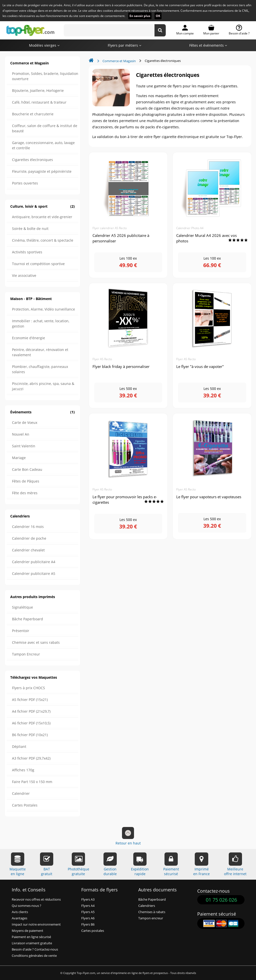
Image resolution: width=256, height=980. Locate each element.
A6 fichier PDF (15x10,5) (31, 723)
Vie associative (24, 275)
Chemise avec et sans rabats (36, 642)
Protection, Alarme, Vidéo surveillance (43, 309)
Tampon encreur (151, 918)
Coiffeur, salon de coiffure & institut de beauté (45, 128)
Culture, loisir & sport (42, 206)
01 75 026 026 (221, 900)
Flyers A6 (88, 918)
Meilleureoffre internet (235, 864)
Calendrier (21, 793)
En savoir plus (140, 16)
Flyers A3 (88, 899)
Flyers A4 (88, 906)
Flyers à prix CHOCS (28, 688)
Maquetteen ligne (18, 864)
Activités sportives (27, 252)
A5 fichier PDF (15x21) (30, 700)
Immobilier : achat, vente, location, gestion (41, 324)
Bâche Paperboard (27, 619)
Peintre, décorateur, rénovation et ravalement (40, 352)
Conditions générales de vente (34, 956)
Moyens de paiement (27, 931)
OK (158, 16)
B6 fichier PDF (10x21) (30, 735)
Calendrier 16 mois (28, 527)
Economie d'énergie (28, 338)
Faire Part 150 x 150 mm (32, 782)
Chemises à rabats (152, 912)
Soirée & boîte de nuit (30, 229)
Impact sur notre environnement (36, 924)
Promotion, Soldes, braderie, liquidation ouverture (45, 76)
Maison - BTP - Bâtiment (31, 299)
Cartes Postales (25, 805)
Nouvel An (21, 434)
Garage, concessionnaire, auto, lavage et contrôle (43, 145)
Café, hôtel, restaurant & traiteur (39, 102)
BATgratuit (47, 864)
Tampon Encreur (26, 654)
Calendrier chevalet (28, 550)
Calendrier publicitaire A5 (34, 573)
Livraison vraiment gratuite (32, 943)
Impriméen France (201, 864)
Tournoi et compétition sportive (38, 264)
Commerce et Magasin (29, 63)
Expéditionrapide (140, 864)
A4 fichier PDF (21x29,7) (31, 711)
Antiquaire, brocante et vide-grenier (42, 217)
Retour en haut (128, 836)
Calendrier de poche (29, 538)
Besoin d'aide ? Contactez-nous (35, 949)
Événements (42, 412)
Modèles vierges (44, 45)
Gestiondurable (110, 864)
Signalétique (22, 607)
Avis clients (20, 912)
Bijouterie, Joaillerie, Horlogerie (38, 90)
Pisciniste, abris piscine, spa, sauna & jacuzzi (43, 386)
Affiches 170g (23, 770)
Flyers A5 (88, 912)
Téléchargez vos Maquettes (34, 677)
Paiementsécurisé (171, 864)
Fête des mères (25, 493)
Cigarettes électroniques (32, 160)
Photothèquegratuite (78, 864)
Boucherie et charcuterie (33, 114)
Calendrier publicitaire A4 (34, 562)
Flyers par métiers (124, 45)
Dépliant (19, 746)
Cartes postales (93, 931)
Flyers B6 (88, 924)
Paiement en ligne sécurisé (31, 937)
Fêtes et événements (208, 45)
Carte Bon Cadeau (27, 469)
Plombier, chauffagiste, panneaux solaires (40, 369)
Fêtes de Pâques (26, 481)
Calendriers (20, 516)
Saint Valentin (24, 446)
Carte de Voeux (25, 422)
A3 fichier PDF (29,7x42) (31, 758)
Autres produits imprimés (33, 597)
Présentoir (21, 631)
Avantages (19, 918)
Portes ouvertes (25, 183)
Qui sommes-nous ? (26, 906)
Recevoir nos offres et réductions (36, 899)
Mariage (19, 458)
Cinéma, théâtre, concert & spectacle (43, 240)
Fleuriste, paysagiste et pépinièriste (42, 171)
